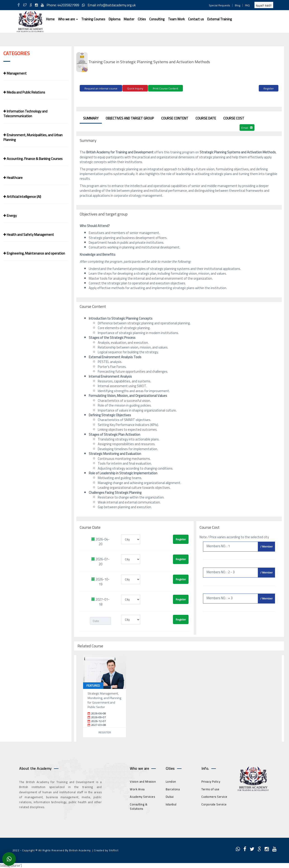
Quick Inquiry (135, 88)
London (171, 781)
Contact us (196, 19)
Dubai (170, 796)
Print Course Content (165, 88)
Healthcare (13, 178)
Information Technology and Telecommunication (25, 114)
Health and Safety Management (29, 235)
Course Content (175, 118)
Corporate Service (214, 804)
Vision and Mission (143, 781)
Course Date (206, 118)
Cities (142, 19)
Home (50, 19)
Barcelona (173, 788)
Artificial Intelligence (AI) (22, 197)
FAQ (247, 5)
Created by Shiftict (106, 850)
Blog (238, 5)
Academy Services (142, 796)
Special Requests (219, 5)
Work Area (137, 788)
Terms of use (210, 788)
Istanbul (171, 804)
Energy (10, 216)
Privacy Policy (211, 781)
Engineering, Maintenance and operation (34, 253)
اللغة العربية (264, 5)
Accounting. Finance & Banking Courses (33, 159)
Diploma (114, 19)
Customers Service (214, 796)
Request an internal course (101, 88)
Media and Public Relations (24, 92)
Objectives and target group (130, 118)
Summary (91, 118)
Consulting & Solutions (139, 806)
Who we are (68, 19)
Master (129, 19)
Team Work (176, 19)
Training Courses (93, 19)
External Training (220, 19)
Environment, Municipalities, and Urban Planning (33, 137)
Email (247, 127)
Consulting (157, 19)
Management (15, 73)
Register (269, 88)
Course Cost (234, 118)
